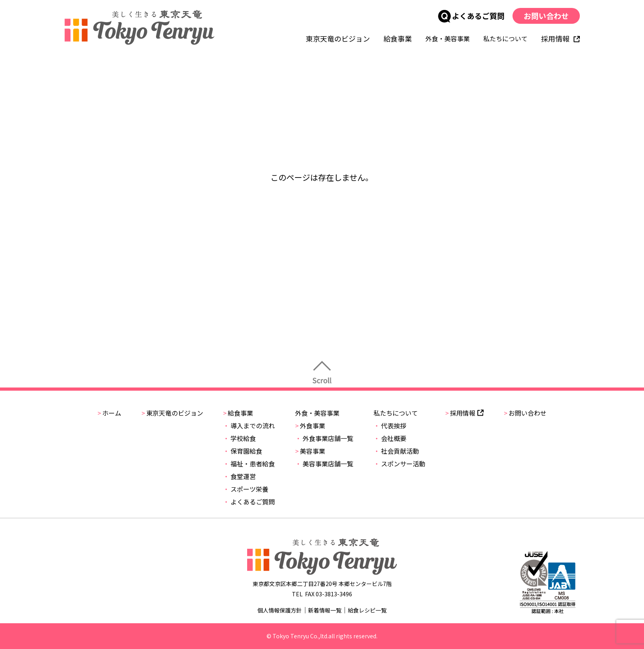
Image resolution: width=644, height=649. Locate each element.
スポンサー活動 (399, 464)
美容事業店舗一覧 (324, 464)
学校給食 (239, 438)
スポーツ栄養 (246, 489)
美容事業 (310, 451)
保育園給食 (243, 451)
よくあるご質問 (471, 16)
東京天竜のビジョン (337, 38)
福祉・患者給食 (249, 464)
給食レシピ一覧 (367, 610)
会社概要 (390, 438)
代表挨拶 (390, 426)
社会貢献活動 (396, 451)
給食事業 (397, 38)
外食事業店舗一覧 (324, 438)
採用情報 (560, 38)
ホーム (109, 413)
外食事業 (310, 426)
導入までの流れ (249, 426)
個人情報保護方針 (280, 610)
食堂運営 (239, 476)
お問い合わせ (546, 16)
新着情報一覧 (325, 610)
